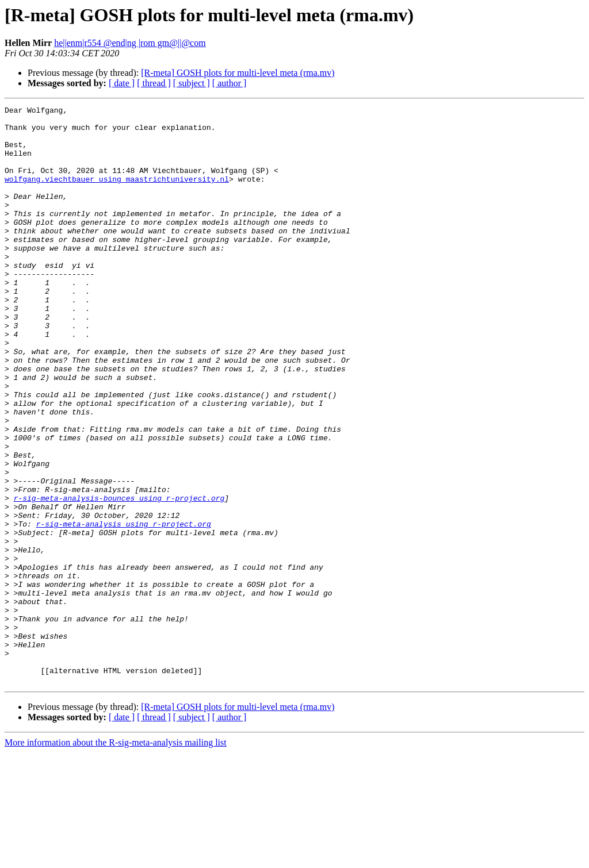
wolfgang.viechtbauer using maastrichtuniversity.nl (117, 194)
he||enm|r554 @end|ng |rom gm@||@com (130, 43)
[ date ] (122, 83)
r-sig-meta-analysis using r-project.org (124, 608)
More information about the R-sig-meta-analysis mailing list (116, 858)
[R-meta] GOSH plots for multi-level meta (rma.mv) (238, 73)
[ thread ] (154, 83)
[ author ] (230, 83)
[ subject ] (192, 83)
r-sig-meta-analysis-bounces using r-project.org (119, 577)
